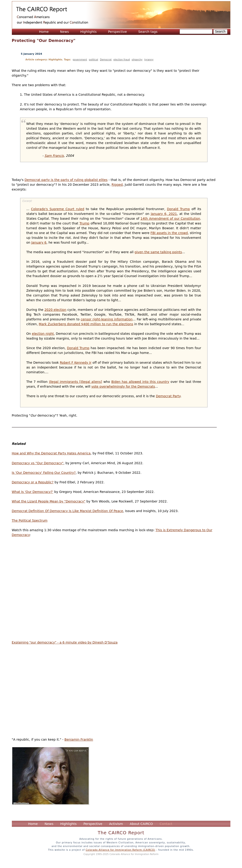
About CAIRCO (141, 824)
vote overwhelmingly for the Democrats (123, 386)
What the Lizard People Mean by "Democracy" (49, 501)
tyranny (149, 59)
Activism (116, 824)
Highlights (88, 32)
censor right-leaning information (107, 319)
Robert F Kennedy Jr (76, 363)
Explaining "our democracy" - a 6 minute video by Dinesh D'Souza (65, 642)
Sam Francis (54, 156)
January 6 (39, 242)
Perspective (117, 32)
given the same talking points (158, 252)
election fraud (122, 59)
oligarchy (137, 59)
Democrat (106, 59)
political (93, 59)
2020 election (55, 310)
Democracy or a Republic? (33, 482)
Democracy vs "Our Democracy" (38, 463)
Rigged (117, 185)
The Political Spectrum (30, 520)
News (65, 32)
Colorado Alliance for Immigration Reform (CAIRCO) (120, 850)
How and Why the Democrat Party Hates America (51, 453)
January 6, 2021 (164, 214)
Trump (84, 223)
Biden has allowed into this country (140, 382)
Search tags (148, 32)
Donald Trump (178, 209)
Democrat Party (168, 396)
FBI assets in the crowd (169, 233)
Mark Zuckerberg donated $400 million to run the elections (86, 324)
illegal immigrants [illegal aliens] (75, 382)
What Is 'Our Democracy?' (33, 492)
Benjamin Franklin (79, 739)
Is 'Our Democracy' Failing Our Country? (44, 473)
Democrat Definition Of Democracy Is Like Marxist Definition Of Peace (68, 511)
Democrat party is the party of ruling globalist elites (66, 180)
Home (44, 32)
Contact (166, 824)
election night (43, 334)
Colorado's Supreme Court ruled (58, 209)
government (80, 59)
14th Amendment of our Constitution (170, 219)
